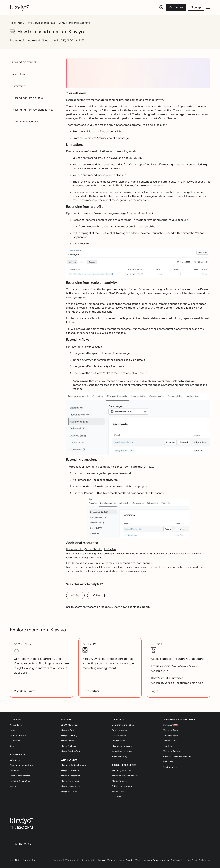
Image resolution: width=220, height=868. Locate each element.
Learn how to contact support (131, 607)
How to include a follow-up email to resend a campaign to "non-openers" (110, 563)
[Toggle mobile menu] (208, 7)
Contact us (176, 7)
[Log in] (161, 7)
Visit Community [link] (24, 691)
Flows (29, 23)
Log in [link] (154, 691)
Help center (16, 23)
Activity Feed (185, 329)
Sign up (196, 7)
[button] (138, 264)
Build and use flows (45, 23)
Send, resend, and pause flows (75, 23)
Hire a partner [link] (91, 691)
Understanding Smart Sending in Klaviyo (91, 549)
